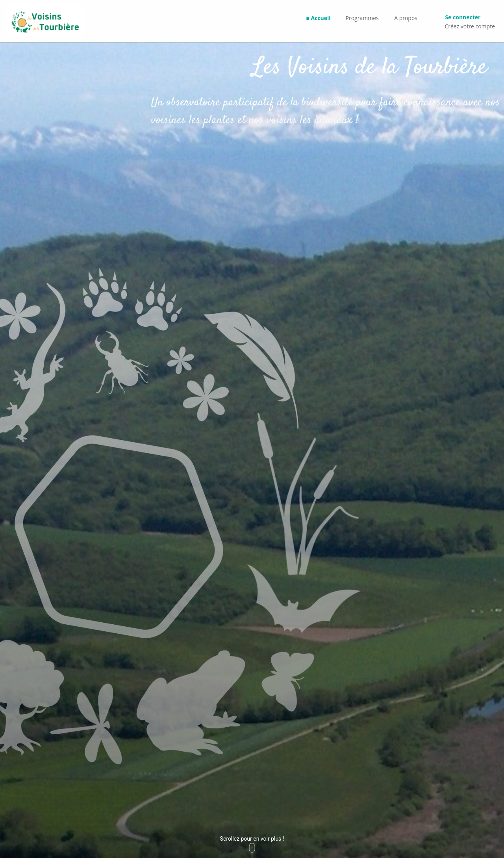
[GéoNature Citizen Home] (45, 21)
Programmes (362, 18)
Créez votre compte (470, 26)
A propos (406, 18)
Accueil (321, 18)
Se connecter (463, 17)
